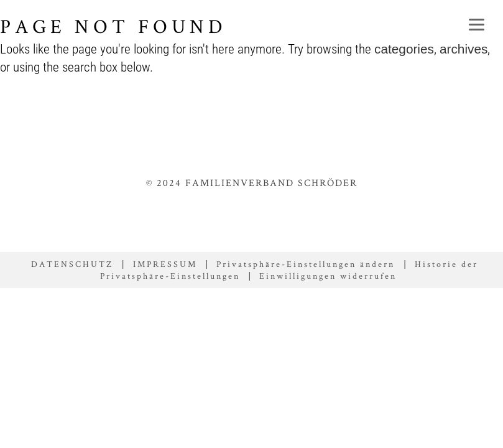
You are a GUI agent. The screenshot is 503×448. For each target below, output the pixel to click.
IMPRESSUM (165, 264)
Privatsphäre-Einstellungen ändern (306, 264)
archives (464, 49)
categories (404, 49)
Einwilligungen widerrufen (328, 276)
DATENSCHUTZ (72, 264)
